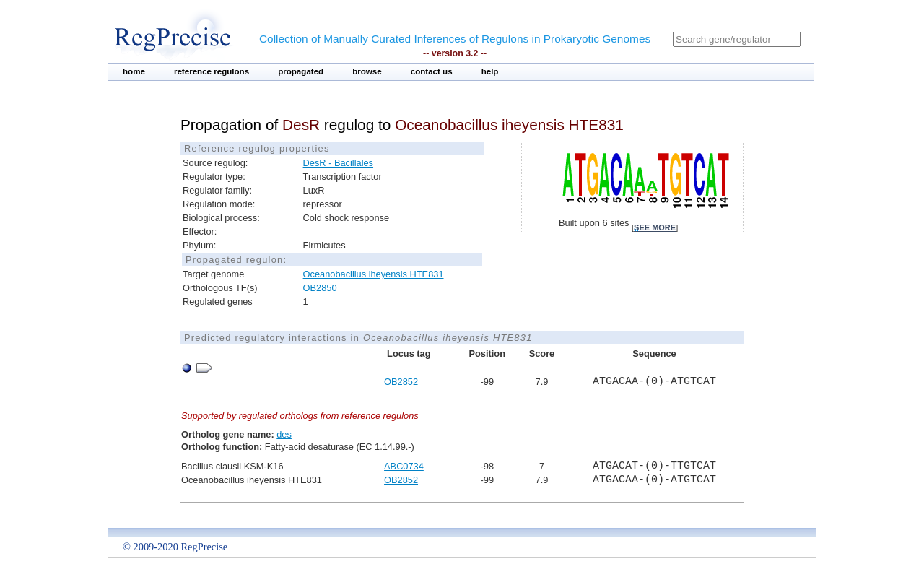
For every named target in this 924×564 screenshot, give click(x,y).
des (284, 434)
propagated (301, 71)
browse (367, 71)
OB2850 (320, 288)
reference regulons (212, 71)
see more (655, 227)
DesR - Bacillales (338, 163)
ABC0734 (404, 466)
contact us (432, 71)
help (490, 71)
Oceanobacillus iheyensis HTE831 (374, 274)
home (134, 71)
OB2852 (401, 382)
